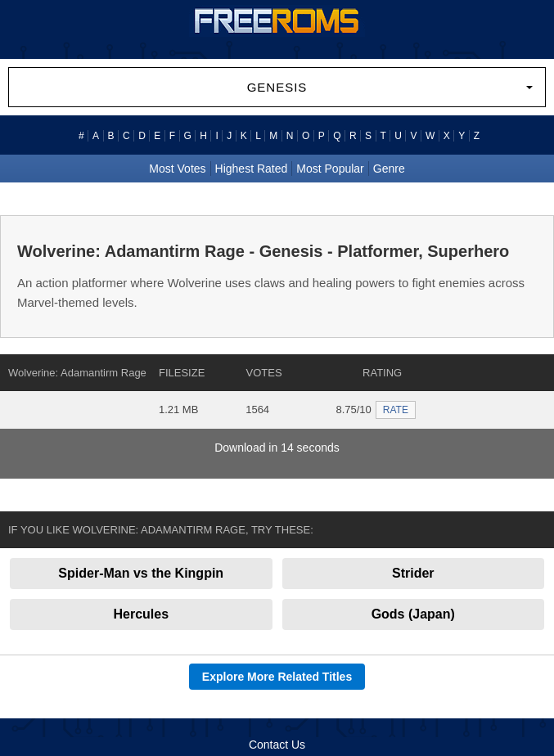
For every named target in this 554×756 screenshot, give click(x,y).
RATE (396, 410)
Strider (413, 573)
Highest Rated (252, 169)
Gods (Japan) (413, 614)
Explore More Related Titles (277, 677)
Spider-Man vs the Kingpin (141, 573)
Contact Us (277, 745)
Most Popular (330, 169)
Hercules (141, 614)
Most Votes (177, 169)
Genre (389, 169)
